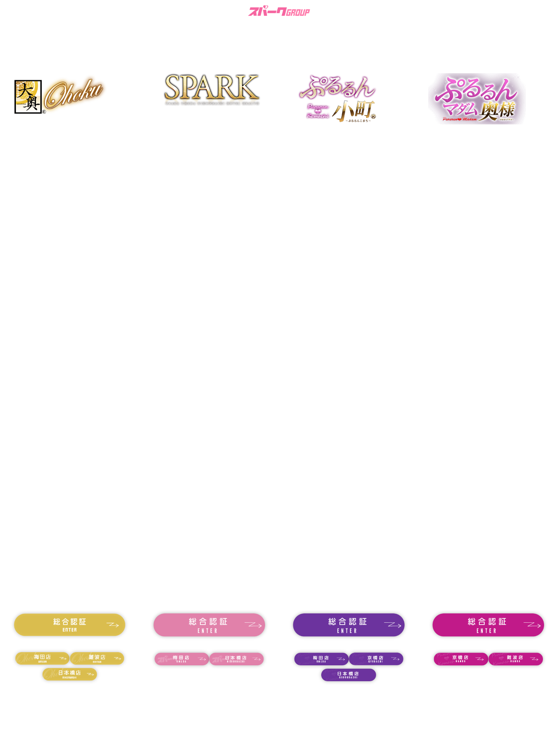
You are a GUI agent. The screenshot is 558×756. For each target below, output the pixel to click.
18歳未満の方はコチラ (70, 644)
